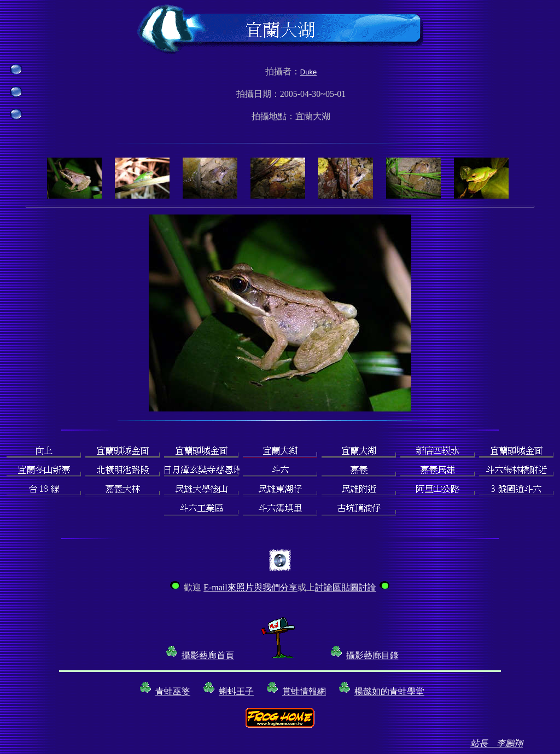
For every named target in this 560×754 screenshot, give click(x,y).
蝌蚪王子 (236, 691)
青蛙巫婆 (173, 691)
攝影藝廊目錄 (372, 655)
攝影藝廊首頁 (208, 655)
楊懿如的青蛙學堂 (389, 691)
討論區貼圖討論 (346, 587)
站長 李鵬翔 (497, 743)
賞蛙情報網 (304, 691)
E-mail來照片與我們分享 (250, 587)
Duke (308, 72)
